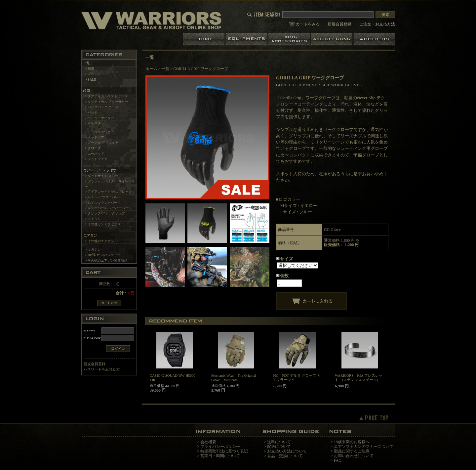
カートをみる (308, 24)
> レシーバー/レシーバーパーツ (108, 208)
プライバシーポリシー (220, 447)
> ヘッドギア (95, 137)
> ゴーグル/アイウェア (102, 143)
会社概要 (208, 442)
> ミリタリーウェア (99, 132)
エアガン (332, 39)
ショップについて (374, 39)
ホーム (204, 39)
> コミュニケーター (99, 118)
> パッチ (91, 112)
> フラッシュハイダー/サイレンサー (110, 184)
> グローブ (93, 148)
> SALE (91, 80)
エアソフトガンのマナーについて (364, 447)
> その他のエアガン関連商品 (106, 260)
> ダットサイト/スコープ (103, 176)
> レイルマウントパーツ (103, 203)
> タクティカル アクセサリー (107, 102)
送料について (279, 442)
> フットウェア (96, 159)
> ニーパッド (95, 154)
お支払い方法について (287, 451)
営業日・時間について (220, 456)
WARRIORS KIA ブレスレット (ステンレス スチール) (359, 378)
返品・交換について (285, 456)
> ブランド (93, 74)
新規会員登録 (339, 24)
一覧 (165, 69)
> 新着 (90, 69)
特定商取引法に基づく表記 (224, 451)
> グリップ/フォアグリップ (105, 213)
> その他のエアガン (99, 241)
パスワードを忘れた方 (102, 369)
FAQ (338, 460)
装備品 (247, 39)
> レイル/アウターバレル (103, 197)
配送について (279, 447)
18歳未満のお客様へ (352, 442)
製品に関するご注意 (352, 451)
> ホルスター (95, 123)
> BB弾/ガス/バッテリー (103, 255)
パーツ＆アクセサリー (290, 39)
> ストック (93, 219)
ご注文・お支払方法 (377, 24)
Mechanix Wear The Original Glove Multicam (234, 378)
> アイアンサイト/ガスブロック (108, 192)
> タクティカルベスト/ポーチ (107, 96)
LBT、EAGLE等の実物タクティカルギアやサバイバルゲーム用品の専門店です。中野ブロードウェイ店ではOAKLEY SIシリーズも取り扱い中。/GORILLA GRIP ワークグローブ (151, 20)
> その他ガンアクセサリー (104, 224)
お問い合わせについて (354, 456)
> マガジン (93, 250)
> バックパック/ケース (102, 107)
